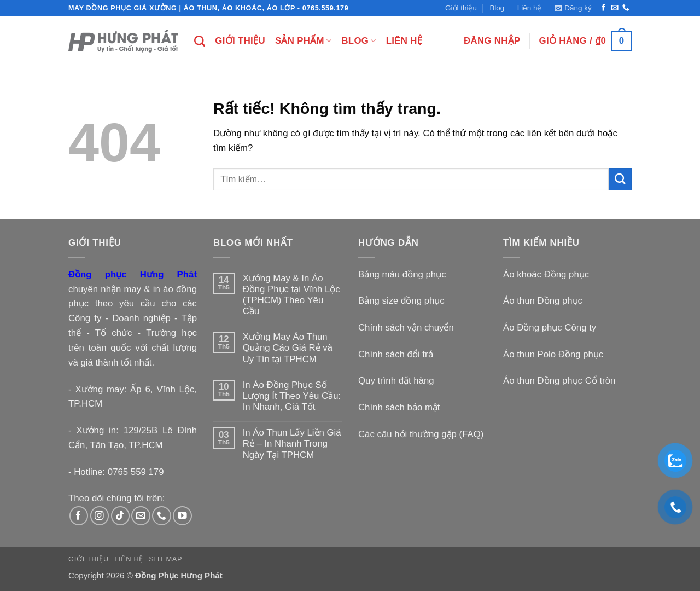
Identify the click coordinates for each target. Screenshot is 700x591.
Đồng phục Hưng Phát (133, 274)
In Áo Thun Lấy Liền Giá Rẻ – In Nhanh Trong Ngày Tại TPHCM (292, 444)
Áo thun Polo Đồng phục (553, 354)
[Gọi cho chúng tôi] (626, 8)
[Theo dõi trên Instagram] (100, 516)
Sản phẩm (303, 41)
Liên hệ (530, 8)
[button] (573, 8)
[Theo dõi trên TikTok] (121, 516)
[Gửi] (620, 179)
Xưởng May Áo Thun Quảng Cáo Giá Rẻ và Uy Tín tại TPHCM (288, 348)
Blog (497, 8)
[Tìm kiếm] (200, 41)
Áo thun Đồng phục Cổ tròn (559, 381)
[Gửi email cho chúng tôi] (615, 8)
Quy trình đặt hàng (396, 381)
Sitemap (165, 559)
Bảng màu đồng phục (402, 274)
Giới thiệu (461, 8)
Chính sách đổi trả (396, 354)
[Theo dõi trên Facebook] (603, 8)
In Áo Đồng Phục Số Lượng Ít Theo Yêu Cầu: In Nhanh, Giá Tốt (292, 396)
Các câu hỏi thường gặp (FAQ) (421, 434)
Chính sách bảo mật (399, 407)
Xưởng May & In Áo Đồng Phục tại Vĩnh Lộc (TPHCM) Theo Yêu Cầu (291, 295)
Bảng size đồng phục (401, 301)
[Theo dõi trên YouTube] (182, 516)
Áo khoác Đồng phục (546, 274)
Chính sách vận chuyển (406, 328)
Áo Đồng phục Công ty (550, 328)
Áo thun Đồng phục (543, 301)
